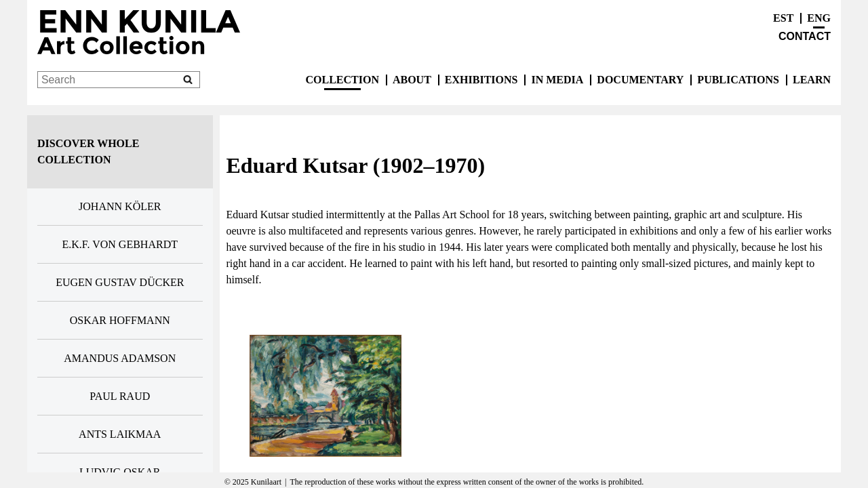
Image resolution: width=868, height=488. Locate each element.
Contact (805, 36)
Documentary (640, 80)
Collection (342, 80)
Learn (812, 80)
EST (783, 18)
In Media (557, 80)
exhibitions (481, 80)
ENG (819, 18)
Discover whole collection (88, 151)
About (412, 80)
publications (738, 80)
